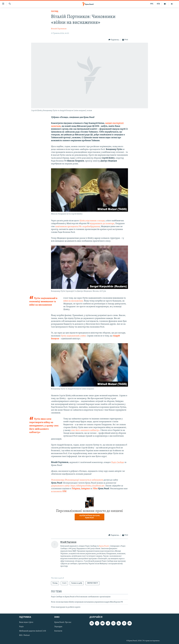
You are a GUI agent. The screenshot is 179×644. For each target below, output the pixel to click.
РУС (152, 4)
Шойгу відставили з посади (92, 221)
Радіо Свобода (117, 462)
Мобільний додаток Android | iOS (33, 631)
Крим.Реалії (104, 546)
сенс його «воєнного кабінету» (85, 430)
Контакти (58, 631)
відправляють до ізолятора (102, 224)
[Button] (114, 40)
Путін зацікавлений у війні (73, 336)
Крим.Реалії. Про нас (63, 622)
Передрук (58, 627)
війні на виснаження (73, 301)
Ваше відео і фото (26, 622)
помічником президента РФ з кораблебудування (78, 227)
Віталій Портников (59, 29)
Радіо (21, 627)
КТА (158, 4)
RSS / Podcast (24, 635)
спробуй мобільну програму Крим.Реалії (89, 517)
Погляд (55, 11)
